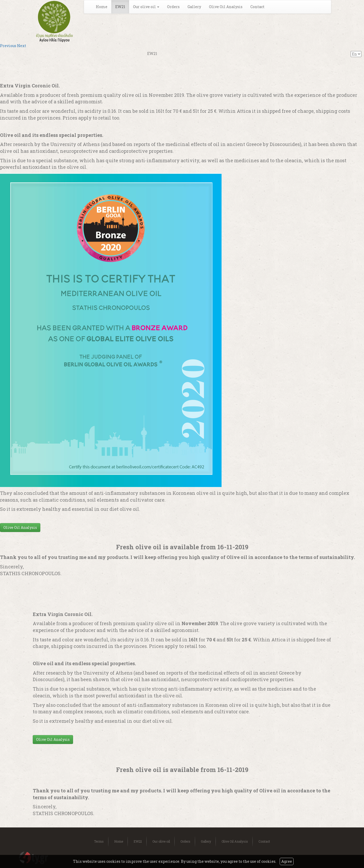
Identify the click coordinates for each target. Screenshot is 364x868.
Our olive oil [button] (146, 7)
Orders (173, 7)
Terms (99, 841)
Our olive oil (161, 841)
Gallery (194, 7)
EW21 (120, 7)
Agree (287, 861)
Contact (257, 7)
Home (102, 7)
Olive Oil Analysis (226, 7)
